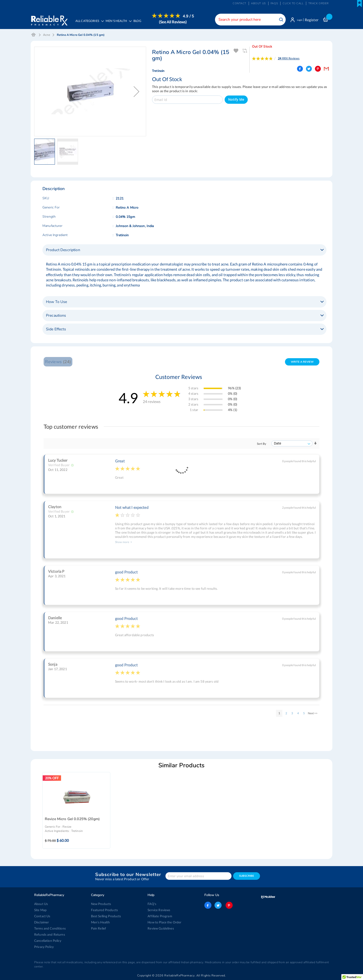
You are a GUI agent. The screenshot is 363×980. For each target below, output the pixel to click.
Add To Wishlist (236, 52)
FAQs (274, 3)
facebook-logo (208, 905)
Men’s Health (100, 922)
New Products (101, 904)
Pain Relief (98, 928)
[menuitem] (119, 23)
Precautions (56, 316)
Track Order (319, 3)
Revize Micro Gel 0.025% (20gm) (72, 820)
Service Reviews (159, 910)
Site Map (40, 910)
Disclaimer (41, 922)
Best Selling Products (106, 916)
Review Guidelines (160, 928)
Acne (47, 36)
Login (298, 20)
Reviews (58, 363)
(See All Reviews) (175, 22)
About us (258, 3)
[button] (136, 92)
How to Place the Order (164, 922)
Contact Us (42, 916)
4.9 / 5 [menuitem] (190, 16)
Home (34, 36)
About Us (41, 904)
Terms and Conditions (49, 928)
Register (312, 20)
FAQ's (152, 904)
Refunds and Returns (49, 934)
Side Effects (56, 330)
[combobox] (246, 20)
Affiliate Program (159, 916)
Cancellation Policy (47, 941)
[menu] (135, 22)
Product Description (63, 251)
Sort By (262, 445)
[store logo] (49, 19)
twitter (218, 905)
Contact (239, 3)
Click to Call (293, 3)
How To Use (56, 303)
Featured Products (104, 910)
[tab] (184, 251)
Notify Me (236, 100)
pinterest (228, 905)
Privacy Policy (44, 947)
